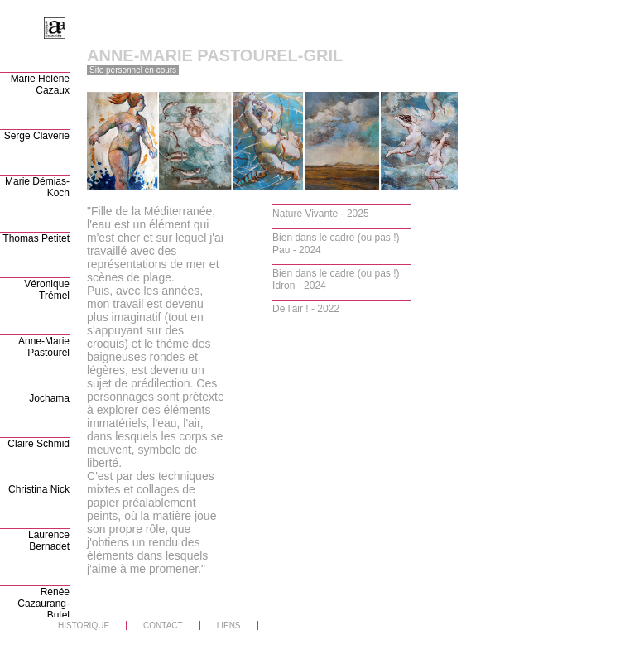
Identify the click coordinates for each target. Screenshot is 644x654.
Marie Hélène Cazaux (40, 84)
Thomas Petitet (36, 238)
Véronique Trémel (47, 290)
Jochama (49, 398)
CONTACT (163, 625)
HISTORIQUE (84, 625)
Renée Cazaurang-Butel (43, 604)
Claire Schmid (38, 444)
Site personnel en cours (133, 70)
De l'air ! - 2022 (306, 309)
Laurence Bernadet (49, 541)
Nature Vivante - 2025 (321, 214)
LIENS (229, 625)
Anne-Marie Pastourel (44, 347)
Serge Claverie (37, 136)
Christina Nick (39, 489)
